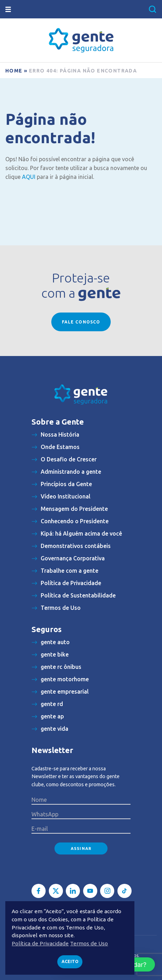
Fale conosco (81, 322)
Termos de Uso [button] (89, 943)
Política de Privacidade (40, 943)
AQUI (29, 177)
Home (14, 71)
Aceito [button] (70, 961)
